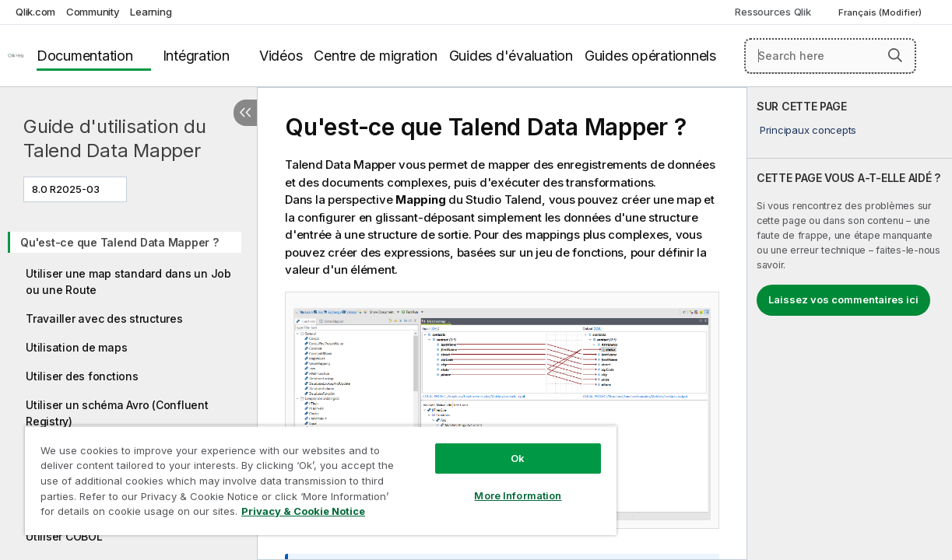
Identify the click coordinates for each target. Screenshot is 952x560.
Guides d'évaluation (511, 56)
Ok (484, 446)
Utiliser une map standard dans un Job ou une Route (128, 282)
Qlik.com (35, 12)
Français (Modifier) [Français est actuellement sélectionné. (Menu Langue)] (881, 12)
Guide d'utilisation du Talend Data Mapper (115, 138)
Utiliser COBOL (64, 536)
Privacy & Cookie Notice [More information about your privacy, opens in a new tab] (131, 514)
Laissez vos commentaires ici (843, 299)
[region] (301, 474)
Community (93, 12)
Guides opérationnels (650, 56)
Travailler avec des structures (104, 318)
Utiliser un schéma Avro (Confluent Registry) (117, 413)
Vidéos (281, 56)
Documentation (85, 56)
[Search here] (830, 56)
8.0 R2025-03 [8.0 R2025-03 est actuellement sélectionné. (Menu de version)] (67, 189)
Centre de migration (375, 56)
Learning (151, 12)
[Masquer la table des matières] (245, 113)
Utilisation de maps (76, 347)
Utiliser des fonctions (82, 376)
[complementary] (850, 324)
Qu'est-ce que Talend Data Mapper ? (119, 242)
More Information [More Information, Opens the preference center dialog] (484, 484)
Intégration (196, 56)
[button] (895, 55)
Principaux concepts (808, 130)
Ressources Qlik (773, 12)
